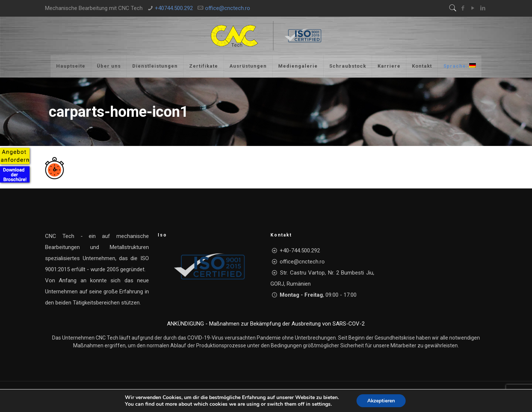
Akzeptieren (381, 400)
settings (321, 404)
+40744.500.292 (174, 8)
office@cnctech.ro (228, 8)
